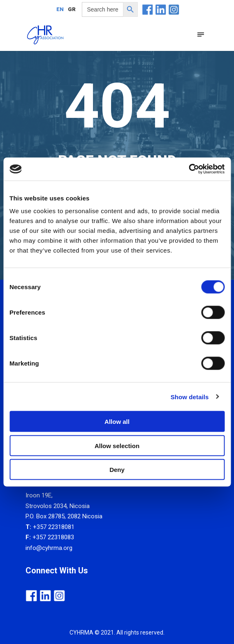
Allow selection (117, 445)
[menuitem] (60, 9)
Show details (190, 397)
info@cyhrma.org (49, 548)
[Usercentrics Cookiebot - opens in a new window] (189, 169)
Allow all (117, 422)
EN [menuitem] (60, 10)
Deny (117, 470)
